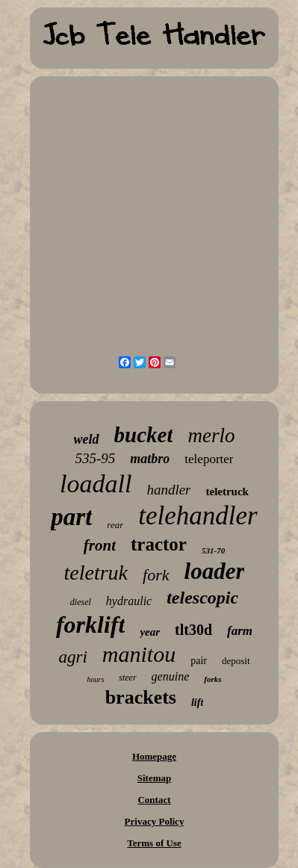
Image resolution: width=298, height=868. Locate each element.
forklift (90, 624)
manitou (139, 654)
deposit (236, 661)
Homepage (154, 756)
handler (168, 490)
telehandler (198, 516)
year (150, 632)
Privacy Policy (155, 821)
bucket (144, 435)
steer (127, 678)
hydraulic (129, 601)
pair (199, 661)
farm (240, 631)
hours (95, 679)
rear (115, 525)
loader (215, 571)
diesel (81, 602)
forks (212, 679)
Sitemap (155, 778)
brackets (141, 697)
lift (197, 703)
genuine (171, 676)
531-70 (213, 551)
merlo (211, 435)
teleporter (209, 459)
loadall (96, 484)
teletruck (227, 492)
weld (87, 439)
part (71, 517)
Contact (154, 800)
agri (72, 657)
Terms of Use (154, 843)
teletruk (96, 573)
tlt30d (193, 630)
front (100, 545)
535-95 (96, 458)
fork (156, 575)
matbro (150, 459)
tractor (159, 544)
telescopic (202, 598)
